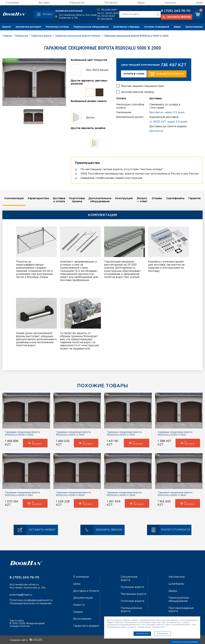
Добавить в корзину (167, 74)
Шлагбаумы (176, 584)
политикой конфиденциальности (124, 625)
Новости (79, 605)
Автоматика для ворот (28, 27)
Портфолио (111, 3)
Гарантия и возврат (86, 626)
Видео (141, 3)
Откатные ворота (132, 601)
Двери (177, 27)
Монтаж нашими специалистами (142, 86)
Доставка (44, 3)
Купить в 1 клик (134, 74)
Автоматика (176, 577)
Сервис (78, 612)
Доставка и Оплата (86, 591)
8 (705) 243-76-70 (176, 11)
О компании (12, 3)
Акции (199, 3)
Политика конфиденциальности (31, 601)
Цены (77, 584)
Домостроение (194, 27)
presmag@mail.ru (21, 595)
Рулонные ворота (132, 587)
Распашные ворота (133, 594)
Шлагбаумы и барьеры (126, 27)
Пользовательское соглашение (31, 604)
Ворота (7, 27)
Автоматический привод (137, 92)
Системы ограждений (157, 27)
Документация (83, 598)
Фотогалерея (82, 619)
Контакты (170, 3)
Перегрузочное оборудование (91, 27)
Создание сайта (26, 640)
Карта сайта (17, 620)
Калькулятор (77, 3)
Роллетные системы (57, 27)
